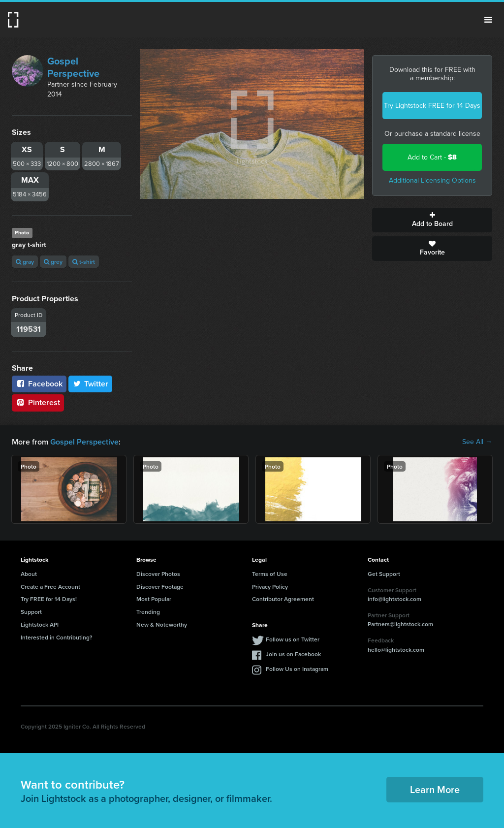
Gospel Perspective (73, 67)
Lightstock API (40, 624)
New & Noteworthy (162, 624)
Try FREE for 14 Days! (49, 599)
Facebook (39, 384)
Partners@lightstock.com (400, 624)
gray (25, 262)
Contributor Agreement (283, 599)
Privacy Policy (270, 587)
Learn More (435, 789)
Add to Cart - (432, 157)
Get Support (384, 574)
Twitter (91, 384)
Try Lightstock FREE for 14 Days (432, 106)
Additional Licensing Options (432, 180)
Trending (148, 612)
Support (31, 612)
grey (53, 262)
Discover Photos (158, 574)
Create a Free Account (50, 587)
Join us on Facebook (293, 654)
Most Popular (154, 599)
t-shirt (84, 262)
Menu (488, 20)
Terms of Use (270, 574)
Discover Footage (160, 587)
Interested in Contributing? (57, 637)
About (29, 574)
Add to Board (432, 220)
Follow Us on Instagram (297, 669)
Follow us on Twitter (293, 639)
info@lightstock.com (394, 599)
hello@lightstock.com (396, 650)
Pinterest (38, 402)
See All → (477, 442)
